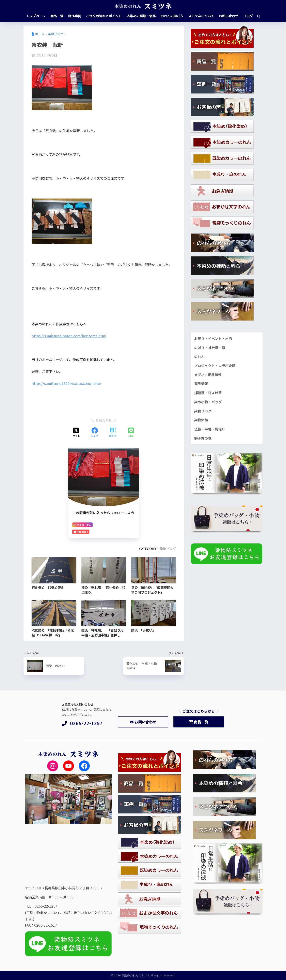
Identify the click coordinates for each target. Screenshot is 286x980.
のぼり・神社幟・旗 (210, 348)
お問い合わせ (143, 722)
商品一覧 (199, 722)
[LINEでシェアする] (131, 433)
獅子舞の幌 (203, 438)
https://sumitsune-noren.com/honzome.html (69, 336)
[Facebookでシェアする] (95, 433)
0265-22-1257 (82, 723)
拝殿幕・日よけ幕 (208, 393)
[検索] (257, 16)
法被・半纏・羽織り (210, 429)
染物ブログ (168, 549)
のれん (199, 357)
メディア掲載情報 (208, 375)
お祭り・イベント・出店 (213, 339)
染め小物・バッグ (208, 402)
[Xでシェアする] (76, 433)
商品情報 (201, 384)
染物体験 (201, 420)
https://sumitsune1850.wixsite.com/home (66, 383)
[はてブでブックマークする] (113, 433)
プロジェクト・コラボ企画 (215, 366)
